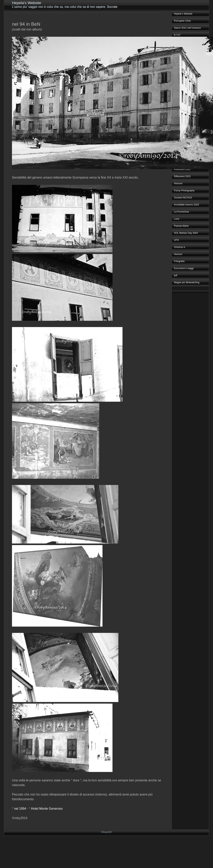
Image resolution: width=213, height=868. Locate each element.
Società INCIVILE (183, 198)
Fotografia (179, 261)
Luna (177, 219)
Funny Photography (184, 191)
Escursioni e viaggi (184, 268)
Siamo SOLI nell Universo (187, 28)
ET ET (177, 35)
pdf (176, 275)
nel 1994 (20, 809)
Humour (178, 254)
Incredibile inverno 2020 (186, 205)
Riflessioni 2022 (182, 169)
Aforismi (178, 183)
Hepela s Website (183, 14)
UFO (176, 240)
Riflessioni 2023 (182, 176)
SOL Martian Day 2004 (186, 233)
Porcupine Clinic (182, 21)
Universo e (180, 247)
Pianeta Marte (181, 226)
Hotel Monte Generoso (47, 809)
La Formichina (181, 212)
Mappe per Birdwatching (187, 282)
